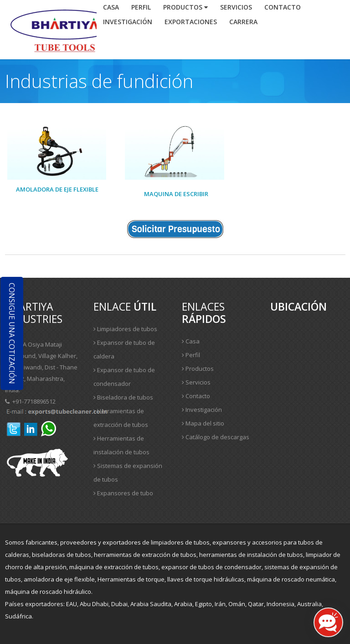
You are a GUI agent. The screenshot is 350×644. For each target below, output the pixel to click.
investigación (128, 22)
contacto (283, 7)
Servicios (236, 7)
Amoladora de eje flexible (57, 189)
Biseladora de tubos (123, 397)
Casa (111, 7)
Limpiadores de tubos (125, 329)
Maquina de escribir (176, 194)
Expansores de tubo (123, 493)
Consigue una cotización (12, 333)
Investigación (202, 410)
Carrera (243, 22)
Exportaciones (191, 22)
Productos (185, 7)
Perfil (141, 7)
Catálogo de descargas (216, 437)
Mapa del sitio (203, 423)
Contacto (196, 396)
